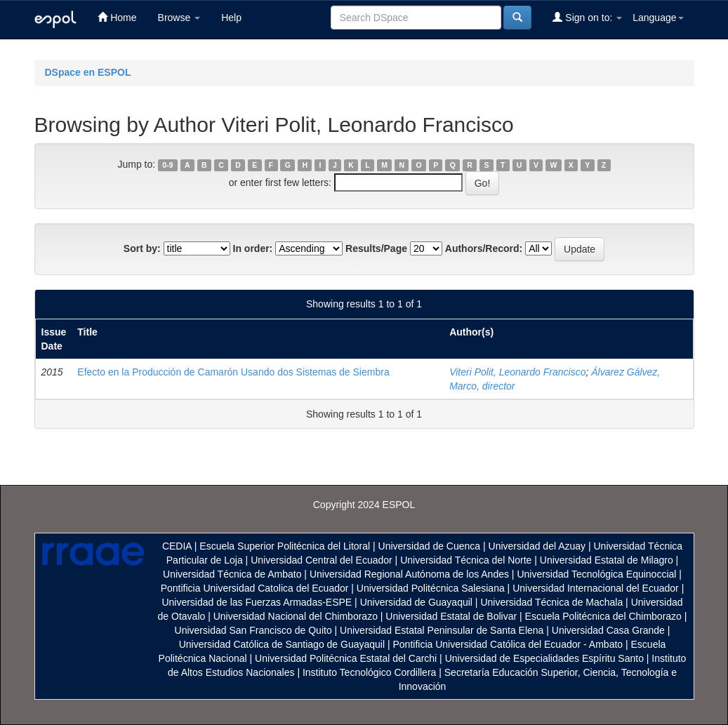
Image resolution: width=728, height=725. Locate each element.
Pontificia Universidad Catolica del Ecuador (255, 588)
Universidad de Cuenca (430, 546)
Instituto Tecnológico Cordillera (369, 672)
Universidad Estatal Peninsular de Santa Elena (442, 630)
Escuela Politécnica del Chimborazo (603, 616)
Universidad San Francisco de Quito (253, 630)
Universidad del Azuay (537, 546)
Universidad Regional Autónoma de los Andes (409, 574)
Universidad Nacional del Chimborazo (296, 616)
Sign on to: (587, 17)
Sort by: (142, 248)
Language (658, 18)
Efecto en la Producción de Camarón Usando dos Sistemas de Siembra (233, 372)
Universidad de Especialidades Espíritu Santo (544, 658)
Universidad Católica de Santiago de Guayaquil (282, 644)
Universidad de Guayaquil (416, 602)
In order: (253, 248)
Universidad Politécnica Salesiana (431, 588)
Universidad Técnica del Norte (466, 560)
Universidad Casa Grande (610, 630)
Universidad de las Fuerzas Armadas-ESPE (257, 602)
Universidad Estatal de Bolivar (451, 616)
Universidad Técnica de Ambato (232, 574)
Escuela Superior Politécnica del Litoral (285, 546)
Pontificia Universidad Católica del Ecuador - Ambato (508, 644)
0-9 (167, 165)
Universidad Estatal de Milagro (607, 560)
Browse (179, 18)
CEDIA (177, 546)
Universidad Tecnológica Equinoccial (596, 574)
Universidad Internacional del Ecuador (596, 588)
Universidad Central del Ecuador (322, 560)
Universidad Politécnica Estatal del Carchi (346, 658)
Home (117, 17)
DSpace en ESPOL (88, 72)
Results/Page (376, 248)
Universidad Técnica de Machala (551, 602)
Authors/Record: (484, 248)
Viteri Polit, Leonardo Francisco (517, 372)
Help (231, 18)
